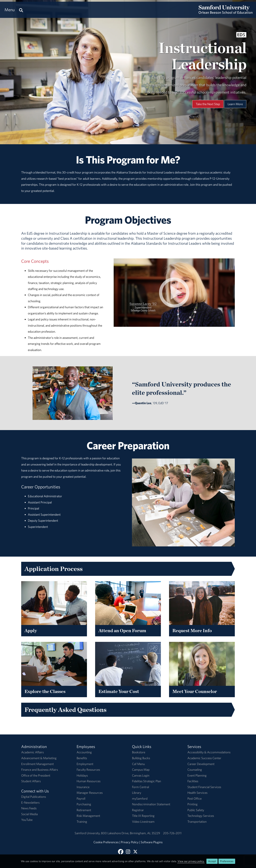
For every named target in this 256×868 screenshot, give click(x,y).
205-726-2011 (172, 833)
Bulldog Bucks (141, 758)
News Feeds (29, 808)
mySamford (140, 798)
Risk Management (88, 816)
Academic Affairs (32, 752)
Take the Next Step (208, 104)
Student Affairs (31, 781)
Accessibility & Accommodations (209, 752)
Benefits (82, 758)
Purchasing (84, 804)
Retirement (84, 810)
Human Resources (89, 781)
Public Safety (196, 810)
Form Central (141, 787)
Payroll (81, 798)
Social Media (29, 814)
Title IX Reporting (143, 816)
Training (82, 822)
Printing (193, 804)
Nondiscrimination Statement (151, 804)
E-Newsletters (30, 802)
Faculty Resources (88, 770)
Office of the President (36, 775)
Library (137, 793)
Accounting (84, 752)
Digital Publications (34, 797)
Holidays (82, 775)
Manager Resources (90, 793)
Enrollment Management (37, 764)
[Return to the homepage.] (226, 13)
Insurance (83, 787)
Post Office (195, 798)
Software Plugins (152, 842)
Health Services (197, 793)
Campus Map (141, 770)
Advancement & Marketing (39, 758)
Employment (85, 764)
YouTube (27, 820)
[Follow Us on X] (135, 852)
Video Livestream (143, 822)
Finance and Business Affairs (40, 770)
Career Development (201, 764)
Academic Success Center (204, 758)
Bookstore (139, 752)
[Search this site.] (21, 10)
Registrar (138, 810)
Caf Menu (138, 764)
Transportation (197, 822)
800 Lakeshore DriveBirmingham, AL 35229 (131, 833)
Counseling (195, 770)
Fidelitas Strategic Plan (147, 781)
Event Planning (197, 775)
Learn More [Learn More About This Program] (235, 104)
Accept (212, 861)
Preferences (227, 861)
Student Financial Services (204, 787)
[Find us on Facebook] (121, 852)
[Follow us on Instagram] (128, 852)
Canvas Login (141, 775)
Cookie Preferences (106, 842)
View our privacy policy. (191, 861)
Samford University (88, 833)
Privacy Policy (130, 842)
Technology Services (201, 816)
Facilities (193, 781)
